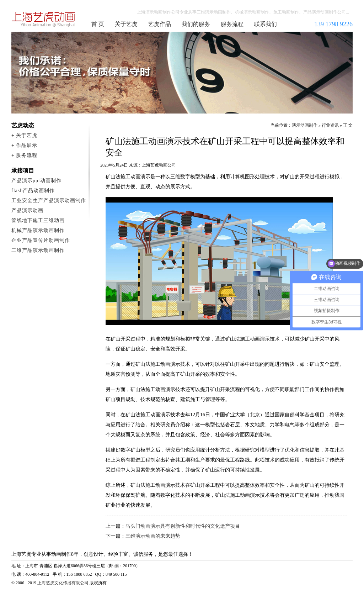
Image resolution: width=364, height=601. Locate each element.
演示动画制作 (305, 125)
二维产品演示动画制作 (38, 250)
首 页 (98, 24)
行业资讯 (330, 125)
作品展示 (27, 145)
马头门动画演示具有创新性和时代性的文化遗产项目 (183, 526)
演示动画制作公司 (44, 19)
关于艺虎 (126, 24)
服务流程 (232, 24)
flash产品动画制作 (33, 191)
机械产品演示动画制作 (38, 230)
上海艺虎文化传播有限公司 (63, 583)
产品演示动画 (27, 210)
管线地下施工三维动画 (38, 220)
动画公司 (167, 165)
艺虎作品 (160, 24)
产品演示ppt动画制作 (36, 181)
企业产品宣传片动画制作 (41, 240)
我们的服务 (196, 24)
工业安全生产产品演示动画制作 (49, 201)
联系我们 (266, 24)
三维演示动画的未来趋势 (153, 536)
